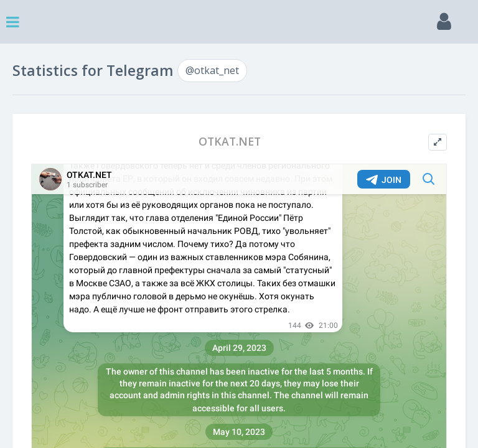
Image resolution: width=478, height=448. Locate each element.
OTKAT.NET (230, 142)
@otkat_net (212, 70)
